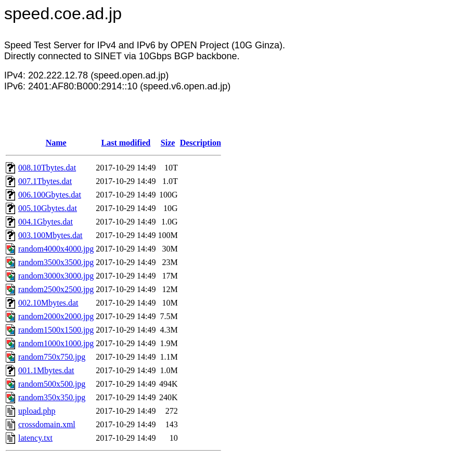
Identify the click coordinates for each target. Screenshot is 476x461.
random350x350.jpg (52, 397)
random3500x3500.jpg (56, 262)
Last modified (126, 143)
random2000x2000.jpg (56, 316)
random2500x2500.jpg (56, 289)
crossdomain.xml (47, 424)
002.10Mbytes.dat (48, 303)
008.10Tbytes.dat (47, 168)
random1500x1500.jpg (56, 330)
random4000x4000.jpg (56, 249)
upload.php (37, 411)
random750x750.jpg (52, 357)
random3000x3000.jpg (56, 276)
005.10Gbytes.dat (48, 208)
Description (201, 143)
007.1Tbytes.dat (45, 181)
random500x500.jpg (52, 384)
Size (168, 143)
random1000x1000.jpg (56, 343)
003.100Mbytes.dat (50, 235)
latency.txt (35, 438)
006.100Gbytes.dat (50, 195)
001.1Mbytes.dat (46, 370)
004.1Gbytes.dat (46, 222)
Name (56, 143)
